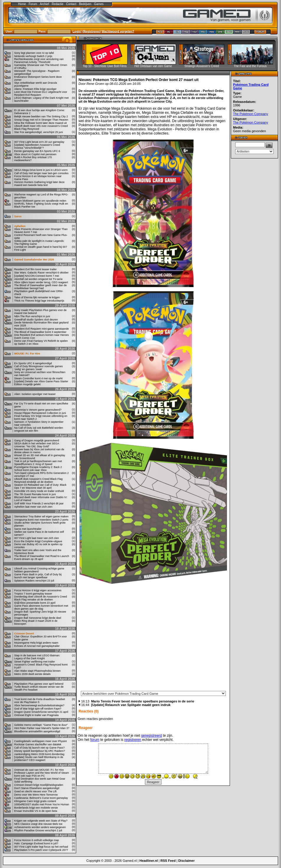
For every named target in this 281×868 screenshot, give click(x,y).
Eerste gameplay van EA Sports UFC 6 (37, 151)
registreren (133, 740)
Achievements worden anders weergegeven (40, 827)
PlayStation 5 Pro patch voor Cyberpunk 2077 (41, 850)
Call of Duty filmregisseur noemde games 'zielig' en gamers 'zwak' (39, 368)
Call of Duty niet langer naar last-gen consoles (41, 173)
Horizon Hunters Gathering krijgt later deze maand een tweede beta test (39, 184)
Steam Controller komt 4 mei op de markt (38, 378)
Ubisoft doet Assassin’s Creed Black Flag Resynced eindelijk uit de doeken (38, 480)
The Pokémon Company (251, 114)
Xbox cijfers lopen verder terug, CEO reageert (41, 282)
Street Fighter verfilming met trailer (35, 662)
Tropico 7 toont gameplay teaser (33, 594)
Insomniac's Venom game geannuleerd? (38, 410)
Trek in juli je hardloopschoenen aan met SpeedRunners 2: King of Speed (38, 463)
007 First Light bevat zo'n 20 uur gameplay (39, 142)
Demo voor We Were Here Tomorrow (36, 795)
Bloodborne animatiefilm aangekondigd (37, 731)
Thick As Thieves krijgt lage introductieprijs (39, 301)
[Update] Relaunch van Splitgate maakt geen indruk (131, 705)
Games (99, 4)
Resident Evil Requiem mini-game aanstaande (41, 329)
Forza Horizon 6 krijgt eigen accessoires (38, 590)
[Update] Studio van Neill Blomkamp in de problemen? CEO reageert (39, 759)
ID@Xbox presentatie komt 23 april (35, 603)
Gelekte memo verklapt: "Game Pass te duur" (41, 725)
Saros (18, 216)
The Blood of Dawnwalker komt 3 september (40, 332)
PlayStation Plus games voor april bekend (39, 684)
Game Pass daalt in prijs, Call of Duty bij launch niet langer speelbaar (38, 576)
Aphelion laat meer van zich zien (33, 507)
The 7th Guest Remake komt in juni (35, 494)
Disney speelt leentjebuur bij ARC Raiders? (40, 751)
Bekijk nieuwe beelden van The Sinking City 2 (41, 116)
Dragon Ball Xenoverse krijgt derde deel (38, 618)
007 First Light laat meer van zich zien (37, 538)
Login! (77, 31)
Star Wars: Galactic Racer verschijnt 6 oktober (41, 273)
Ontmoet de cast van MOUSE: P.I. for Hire (39, 770)
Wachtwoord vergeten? (118, 31)
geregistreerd (152, 736)
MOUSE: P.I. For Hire (27, 354)
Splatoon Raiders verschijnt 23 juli (34, 581)
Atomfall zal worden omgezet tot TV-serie (38, 279)
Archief (44, 4)
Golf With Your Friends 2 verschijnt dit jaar (39, 503)
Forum (33, 4)
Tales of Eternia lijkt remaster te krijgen (37, 297)
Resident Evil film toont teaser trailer (35, 269)
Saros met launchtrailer (28, 529)
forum (95, 740)
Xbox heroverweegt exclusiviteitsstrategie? (39, 705)
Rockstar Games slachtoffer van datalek (38, 744)
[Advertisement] (254, 251)
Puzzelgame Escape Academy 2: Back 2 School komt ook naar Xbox (38, 469)
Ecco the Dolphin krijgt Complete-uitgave (38, 541)
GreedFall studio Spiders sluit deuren (36, 320)
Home (22, 4)
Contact (71, 4)
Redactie (57, 4)
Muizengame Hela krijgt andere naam (36, 643)
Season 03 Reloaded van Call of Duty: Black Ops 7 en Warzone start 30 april (40, 486)
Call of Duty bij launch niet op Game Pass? (39, 748)
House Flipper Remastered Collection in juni (40, 413)
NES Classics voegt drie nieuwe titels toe (38, 824)
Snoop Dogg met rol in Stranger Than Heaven (41, 120)
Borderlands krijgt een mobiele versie (36, 808)
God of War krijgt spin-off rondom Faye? (38, 709)
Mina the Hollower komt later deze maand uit (40, 123)
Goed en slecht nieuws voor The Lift (35, 791)
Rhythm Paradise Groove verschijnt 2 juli (38, 830)
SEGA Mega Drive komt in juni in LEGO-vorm (41, 170)
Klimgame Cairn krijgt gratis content (35, 801)
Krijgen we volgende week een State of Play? (41, 821)
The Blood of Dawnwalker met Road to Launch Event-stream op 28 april (42, 558)
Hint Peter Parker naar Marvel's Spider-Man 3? (42, 728)
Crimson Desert (24, 634)
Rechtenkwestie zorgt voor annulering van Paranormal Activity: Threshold (39, 61)
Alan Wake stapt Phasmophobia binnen (37, 671)
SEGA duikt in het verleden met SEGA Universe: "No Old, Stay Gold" (37, 445)
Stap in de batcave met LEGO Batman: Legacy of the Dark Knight (37, 657)
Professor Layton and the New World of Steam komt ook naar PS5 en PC (41, 774)
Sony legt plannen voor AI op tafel (34, 53)
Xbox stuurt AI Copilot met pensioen (35, 154)
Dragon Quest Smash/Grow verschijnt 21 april (41, 712)
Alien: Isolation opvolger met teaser (35, 394)
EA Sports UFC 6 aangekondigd (33, 363)
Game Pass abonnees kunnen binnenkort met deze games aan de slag (41, 607)
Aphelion (20, 226)
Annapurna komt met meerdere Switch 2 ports (41, 520)
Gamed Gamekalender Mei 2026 (34, 260)
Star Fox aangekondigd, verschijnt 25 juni (39, 132)
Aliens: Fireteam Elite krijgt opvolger (35, 89)
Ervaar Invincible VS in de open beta (36, 811)
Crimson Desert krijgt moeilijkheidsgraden (39, 785)
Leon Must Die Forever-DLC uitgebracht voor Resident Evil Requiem (41, 93)
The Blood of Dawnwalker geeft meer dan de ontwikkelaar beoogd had (40, 287)
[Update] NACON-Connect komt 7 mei (37, 276)
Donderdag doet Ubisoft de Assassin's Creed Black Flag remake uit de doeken (41, 598)
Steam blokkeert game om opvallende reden (40, 201)
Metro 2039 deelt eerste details (32, 674)
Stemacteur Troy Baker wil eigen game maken (41, 516)
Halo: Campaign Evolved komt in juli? (36, 843)
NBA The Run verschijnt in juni (32, 316)
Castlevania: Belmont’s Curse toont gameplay (41, 798)
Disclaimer (187, 861)
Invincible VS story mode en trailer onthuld (39, 491)
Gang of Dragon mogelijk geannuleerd (37, 441)
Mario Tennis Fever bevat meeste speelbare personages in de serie (143, 701)
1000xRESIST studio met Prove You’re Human (42, 804)
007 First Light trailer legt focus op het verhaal (41, 847)
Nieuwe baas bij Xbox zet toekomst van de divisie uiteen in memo (39, 451)
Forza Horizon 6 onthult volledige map (37, 840)
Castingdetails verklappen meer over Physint (40, 741)
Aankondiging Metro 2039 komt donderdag (39, 754)
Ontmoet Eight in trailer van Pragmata (36, 715)
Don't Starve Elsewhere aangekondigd (37, 788)
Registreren (92, 31)
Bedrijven (85, 4)
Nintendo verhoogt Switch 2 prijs (33, 56)
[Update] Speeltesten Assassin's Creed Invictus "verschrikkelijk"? (37, 146)
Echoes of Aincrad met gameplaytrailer (37, 646)
